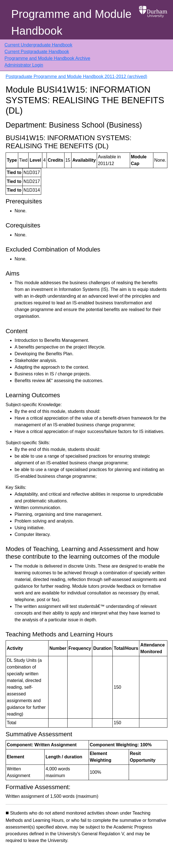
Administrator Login (24, 65)
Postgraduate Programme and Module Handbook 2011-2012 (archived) (76, 77)
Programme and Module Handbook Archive (47, 58)
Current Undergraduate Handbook (38, 45)
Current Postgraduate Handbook (37, 52)
